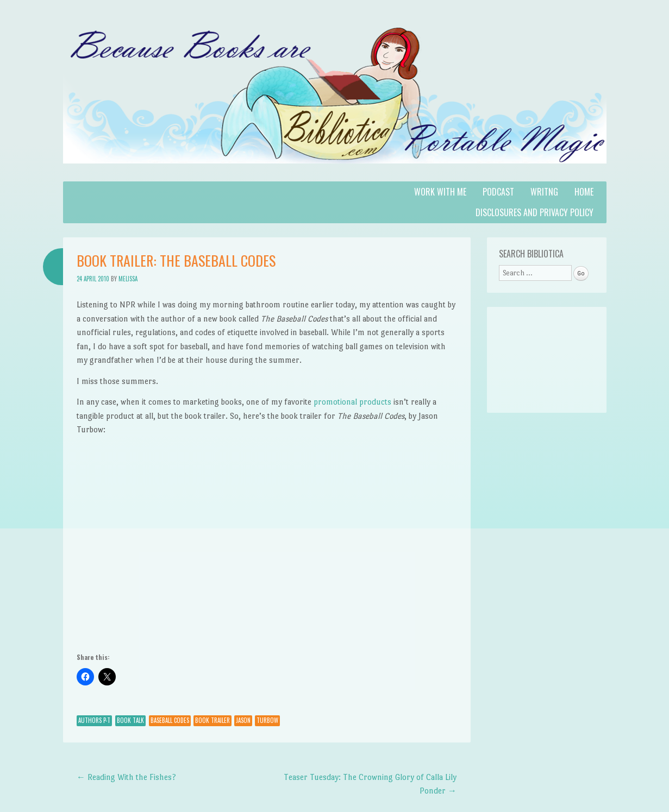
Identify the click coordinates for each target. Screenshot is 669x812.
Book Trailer (212, 720)
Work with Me (440, 192)
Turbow (267, 720)
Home (584, 192)
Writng (544, 192)
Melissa (128, 279)
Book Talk (130, 720)
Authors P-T (94, 720)
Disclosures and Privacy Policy (534, 212)
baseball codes (170, 720)
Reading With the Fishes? (126, 777)
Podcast (498, 192)
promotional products (352, 402)
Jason (243, 720)
